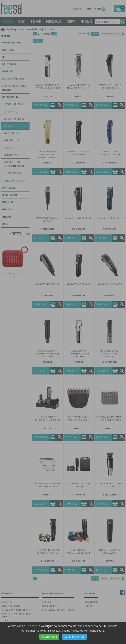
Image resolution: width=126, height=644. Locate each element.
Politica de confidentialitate (87, 631)
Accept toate (49, 637)
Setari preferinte (74, 637)
